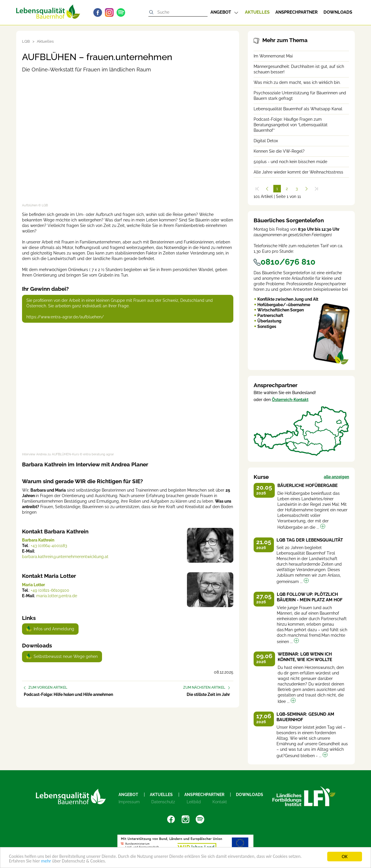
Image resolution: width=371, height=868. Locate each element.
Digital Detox (266, 141)
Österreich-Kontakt (290, 400)
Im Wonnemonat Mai (273, 56)
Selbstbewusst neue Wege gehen (66, 656)
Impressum (129, 802)
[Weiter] (307, 189)
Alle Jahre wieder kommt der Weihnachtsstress (298, 172)
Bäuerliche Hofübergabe (308, 486)
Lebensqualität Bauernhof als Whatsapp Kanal (298, 109)
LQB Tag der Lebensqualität (310, 540)
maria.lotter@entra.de (57, 596)
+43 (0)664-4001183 (49, 546)
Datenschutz (163, 802)
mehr (49, 861)
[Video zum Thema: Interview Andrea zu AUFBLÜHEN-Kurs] (128, 389)
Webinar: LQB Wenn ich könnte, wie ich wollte (305, 657)
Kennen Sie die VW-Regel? (279, 151)
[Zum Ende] (317, 189)
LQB (26, 41)
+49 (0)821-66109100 (50, 590)
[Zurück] (267, 189)
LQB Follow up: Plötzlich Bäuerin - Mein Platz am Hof (310, 597)
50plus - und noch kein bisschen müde (290, 162)
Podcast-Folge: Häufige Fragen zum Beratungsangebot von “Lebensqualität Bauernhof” (291, 125)
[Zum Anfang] (257, 189)
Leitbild (194, 802)
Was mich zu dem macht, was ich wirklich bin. (297, 82)
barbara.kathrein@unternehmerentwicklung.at (65, 557)
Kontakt (220, 802)
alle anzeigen (336, 477)
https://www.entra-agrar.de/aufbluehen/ (65, 317)
